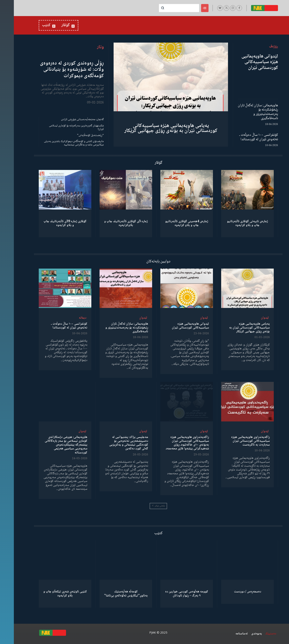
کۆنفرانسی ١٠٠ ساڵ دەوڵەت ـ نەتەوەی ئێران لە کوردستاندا (245, 137)
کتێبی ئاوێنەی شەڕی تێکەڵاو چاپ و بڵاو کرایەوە (51, 594)
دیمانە (69, 318)
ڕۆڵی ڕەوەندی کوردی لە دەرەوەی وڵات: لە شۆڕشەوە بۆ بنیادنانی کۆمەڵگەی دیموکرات (58, 70)
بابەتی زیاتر (144, 506)
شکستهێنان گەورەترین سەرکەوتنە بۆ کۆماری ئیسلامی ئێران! (63, 127)
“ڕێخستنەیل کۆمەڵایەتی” (77, 135)
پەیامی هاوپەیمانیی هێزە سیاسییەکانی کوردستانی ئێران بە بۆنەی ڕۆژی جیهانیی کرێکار (157, 128)
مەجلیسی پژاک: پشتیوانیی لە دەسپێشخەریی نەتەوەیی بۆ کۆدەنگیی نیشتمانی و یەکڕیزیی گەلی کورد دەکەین (115, 443)
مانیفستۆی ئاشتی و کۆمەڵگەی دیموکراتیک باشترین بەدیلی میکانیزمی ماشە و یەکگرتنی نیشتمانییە (60, 143)
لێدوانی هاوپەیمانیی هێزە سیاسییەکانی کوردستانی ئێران (246, 62)
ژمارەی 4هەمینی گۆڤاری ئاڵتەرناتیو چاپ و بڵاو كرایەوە (173, 223)
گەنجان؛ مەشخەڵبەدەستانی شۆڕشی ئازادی (69, 120)
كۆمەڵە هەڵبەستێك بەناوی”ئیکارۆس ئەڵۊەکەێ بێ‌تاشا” (112, 594)
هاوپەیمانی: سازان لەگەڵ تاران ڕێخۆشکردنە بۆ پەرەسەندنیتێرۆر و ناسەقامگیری (244, 112)
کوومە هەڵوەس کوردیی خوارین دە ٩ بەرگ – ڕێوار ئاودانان (173, 594)
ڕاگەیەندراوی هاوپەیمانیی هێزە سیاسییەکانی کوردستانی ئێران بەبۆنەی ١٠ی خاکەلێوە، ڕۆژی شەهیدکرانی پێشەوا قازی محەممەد (173, 443)
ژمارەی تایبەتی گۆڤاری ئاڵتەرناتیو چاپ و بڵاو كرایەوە (234, 223)
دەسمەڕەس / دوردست (234, 592)
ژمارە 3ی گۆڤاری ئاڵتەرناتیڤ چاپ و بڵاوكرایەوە (112, 223)
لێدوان (251, 318)
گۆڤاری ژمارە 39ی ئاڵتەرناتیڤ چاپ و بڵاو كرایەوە (51, 223)
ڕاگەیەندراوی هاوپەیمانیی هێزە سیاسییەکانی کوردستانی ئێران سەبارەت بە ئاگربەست (237, 441)
